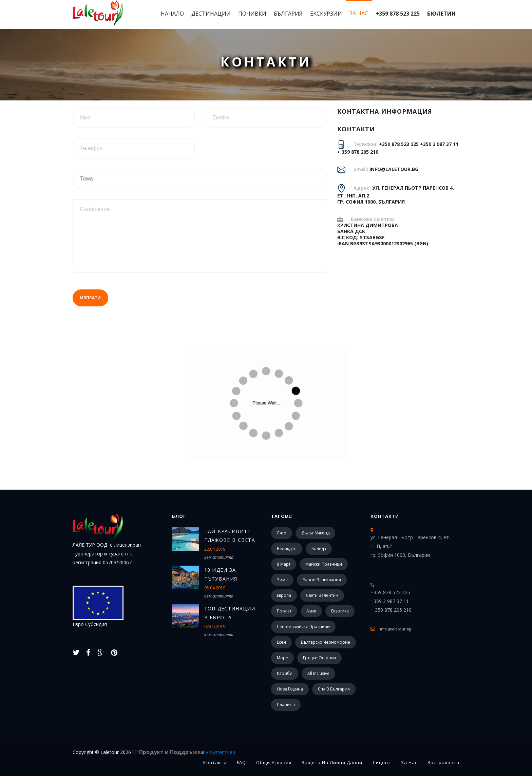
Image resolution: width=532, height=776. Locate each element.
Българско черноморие (326, 642)
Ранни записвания (322, 580)
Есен (281, 642)
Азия (311, 611)
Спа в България (334, 689)
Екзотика (340, 611)
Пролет (284, 611)
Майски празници (324, 564)
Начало (172, 14)
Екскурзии (326, 14)
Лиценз (382, 762)
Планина (286, 705)
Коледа (319, 548)
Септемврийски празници (303, 627)
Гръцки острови (319, 658)
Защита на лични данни (332, 762)
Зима (282, 580)
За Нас (359, 13)
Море (282, 658)
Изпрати (90, 298)
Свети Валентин (322, 595)
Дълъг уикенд (315, 533)
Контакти (385, 516)
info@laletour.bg (394, 169)
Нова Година (290, 689)
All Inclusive (318, 673)
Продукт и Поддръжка (187, 752)
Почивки (252, 14)
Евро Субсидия (98, 607)
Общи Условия (274, 762)
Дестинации (211, 14)
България (288, 14)
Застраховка (443, 762)
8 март (284, 564)
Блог (179, 516)
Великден (287, 548)
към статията (219, 557)
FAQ (241, 762)
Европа (284, 595)
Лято (282, 533)
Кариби (285, 673)
